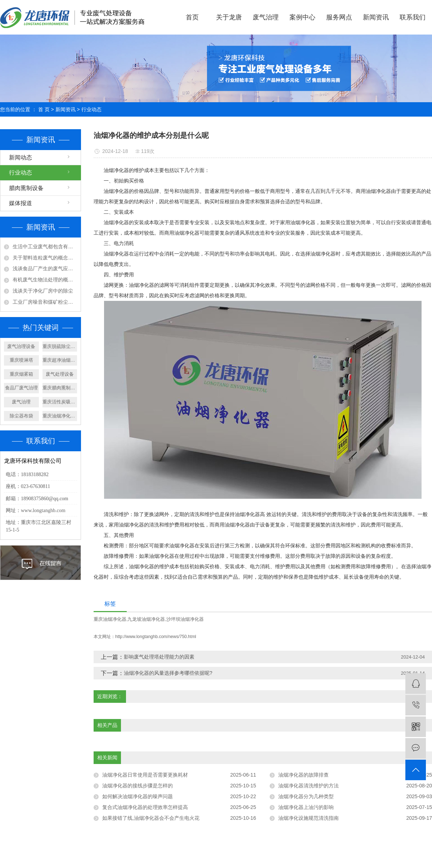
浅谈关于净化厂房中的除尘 (43, 291)
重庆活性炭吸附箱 (60, 402)
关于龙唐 (229, 17)
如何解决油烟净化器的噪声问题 (138, 796)
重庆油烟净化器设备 (60, 416)
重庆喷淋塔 (21, 360)
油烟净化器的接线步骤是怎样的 (138, 786)
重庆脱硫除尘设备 (60, 346)
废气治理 (266, 17)
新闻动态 (21, 157)
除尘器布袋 (21, 416)
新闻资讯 (376, 17)
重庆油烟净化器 (110, 619)
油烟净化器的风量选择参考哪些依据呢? (168, 673)
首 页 (44, 109)
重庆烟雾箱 (21, 374)
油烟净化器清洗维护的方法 (309, 786)
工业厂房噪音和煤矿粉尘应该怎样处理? (45, 302)
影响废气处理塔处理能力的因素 (159, 657)
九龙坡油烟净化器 (146, 619)
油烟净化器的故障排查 (303, 775)
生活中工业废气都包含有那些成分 (45, 247)
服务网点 (339, 17)
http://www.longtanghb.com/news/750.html (156, 637)
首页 (192, 17)
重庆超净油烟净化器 (60, 360)
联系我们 (413, 17)
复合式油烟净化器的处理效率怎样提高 (145, 807)
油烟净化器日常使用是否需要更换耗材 (145, 775)
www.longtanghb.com (43, 510)
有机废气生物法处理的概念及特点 (45, 280)
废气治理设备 (21, 346)
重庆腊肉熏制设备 (60, 388)
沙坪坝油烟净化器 (185, 619)
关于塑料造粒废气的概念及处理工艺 (45, 258)
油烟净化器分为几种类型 (306, 796)
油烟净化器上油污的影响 (306, 807)
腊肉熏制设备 (26, 188)
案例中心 (302, 17)
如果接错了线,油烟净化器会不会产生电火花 (151, 818)
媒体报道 (21, 203)
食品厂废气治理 (21, 388)
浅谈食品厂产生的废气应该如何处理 (45, 268)
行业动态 (91, 109)
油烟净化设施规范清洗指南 (309, 818)
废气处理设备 (60, 374)
